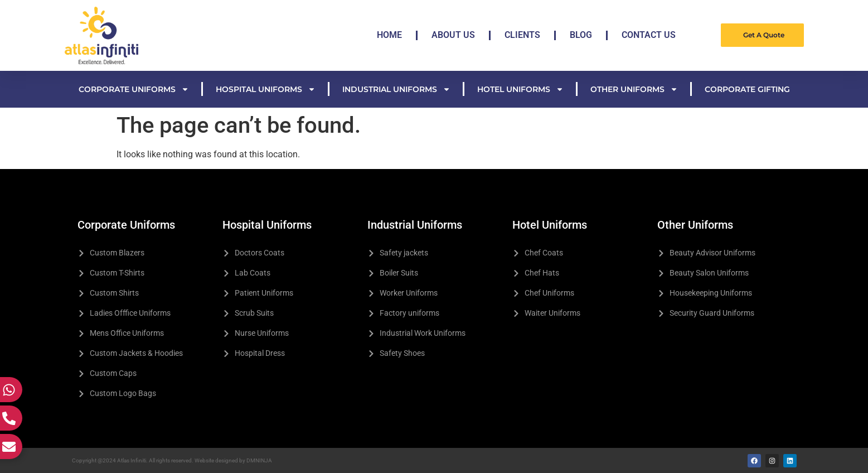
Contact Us (649, 35)
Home (389, 35)
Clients (522, 35)
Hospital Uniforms (266, 89)
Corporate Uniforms (134, 89)
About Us (453, 35)
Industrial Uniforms (396, 89)
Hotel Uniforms (520, 89)
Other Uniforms (634, 89)
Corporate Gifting (747, 89)
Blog (581, 35)
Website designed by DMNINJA (233, 460)
